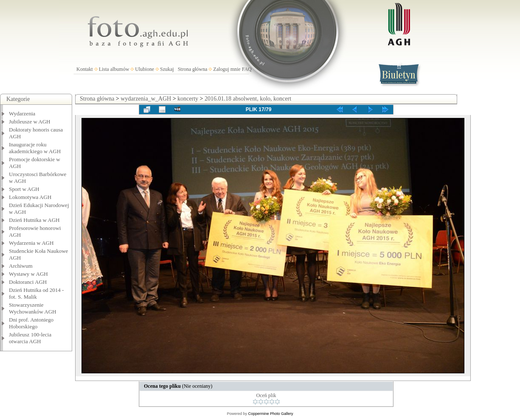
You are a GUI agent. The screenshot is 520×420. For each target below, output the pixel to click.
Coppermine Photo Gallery (270, 414)
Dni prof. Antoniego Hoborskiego (31, 323)
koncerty (188, 99)
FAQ (247, 69)
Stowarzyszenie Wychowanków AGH (33, 308)
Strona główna (193, 69)
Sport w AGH (24, 189)
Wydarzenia (22, 113)
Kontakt (85, 69)
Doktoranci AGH (28, 282)
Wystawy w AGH (28, 274)
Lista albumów (114, 69)
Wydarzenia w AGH (31, 243)
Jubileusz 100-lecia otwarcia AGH (30, 338)
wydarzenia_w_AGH (146, 99)
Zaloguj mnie (227, 69)
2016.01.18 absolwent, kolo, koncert (248, 99)
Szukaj (167, 69)
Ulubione (145, 69)
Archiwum (21, 266)
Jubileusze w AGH (30, 122)
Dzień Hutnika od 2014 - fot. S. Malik (36, 293)
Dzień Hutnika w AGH (34, 220)
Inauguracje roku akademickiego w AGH (35, 148)
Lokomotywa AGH (30, 197)
